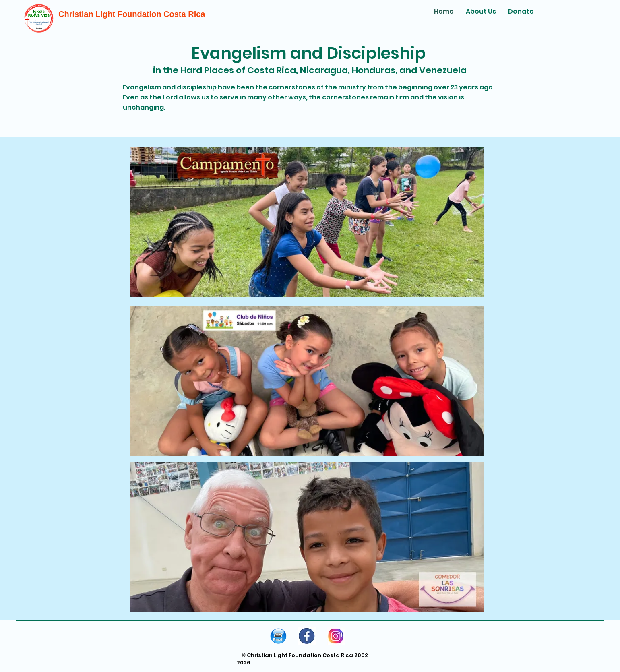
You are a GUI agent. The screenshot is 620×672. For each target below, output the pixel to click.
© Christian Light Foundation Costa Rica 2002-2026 (304, 659)
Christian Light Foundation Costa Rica (132, 14)
